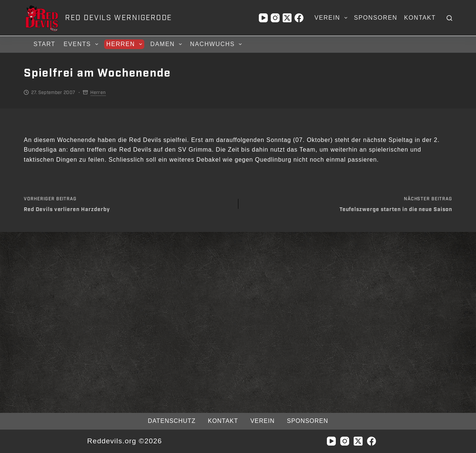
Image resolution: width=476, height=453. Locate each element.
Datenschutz (172, 421)
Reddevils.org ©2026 (124, 441)
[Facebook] (299, 18)
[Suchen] (449, 18)
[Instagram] (275, 18)
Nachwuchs (217, 44)
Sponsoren (376, 18)
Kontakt (420, 18)
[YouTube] (263, 18)
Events (82, 44)
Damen (167, 44)
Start (44, 44)
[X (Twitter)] (287, 18)
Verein (332, 18)
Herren (125, 44)
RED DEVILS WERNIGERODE (118, 18)
